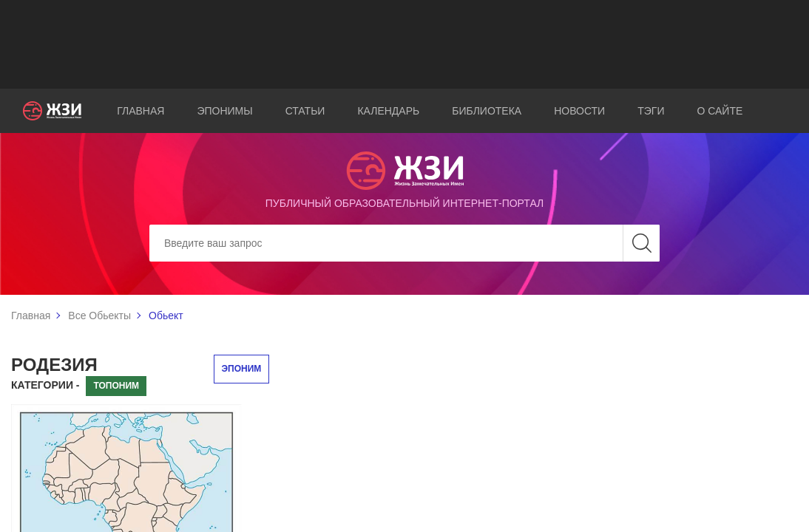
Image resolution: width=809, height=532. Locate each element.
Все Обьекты (99, 316)
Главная (141, 111)
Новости (579, 111)
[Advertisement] (404, 44)
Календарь (388, 111)
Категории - (45, 385)
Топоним (116, 386)
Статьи (305, 111)
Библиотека (487, 111)
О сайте (720, 111)
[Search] (404, 243)
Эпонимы (224, 111)
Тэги (651, 111)
